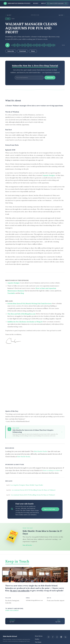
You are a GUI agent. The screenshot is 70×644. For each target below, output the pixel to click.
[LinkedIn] (65, 637)
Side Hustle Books (24, 457)
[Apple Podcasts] (57, 637)
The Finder (38, 642)
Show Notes (39, 636)
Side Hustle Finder (41, 451)
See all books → (28, 545)
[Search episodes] (57, 3)
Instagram (16, 601)
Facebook (8, 601)
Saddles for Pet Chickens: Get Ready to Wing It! (25, 322)
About (44, 3)
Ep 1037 (8, 15)
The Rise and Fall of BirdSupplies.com (21, 314)
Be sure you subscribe (20, 591)
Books (36, 3)
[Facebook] (53, 637)
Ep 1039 (62, 15)
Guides (37, 639)
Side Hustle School (10, 636)
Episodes (27, 3)
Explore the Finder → (50, 509)
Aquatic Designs (49, 175)
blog (22, 293)
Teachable (11, 293)
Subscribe (11, 51)
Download (23, 51)
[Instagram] (48, 637)
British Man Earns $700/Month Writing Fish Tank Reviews (29, 303)
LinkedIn (8, 603)
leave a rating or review (51, 470)
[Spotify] (61, 637)
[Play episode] (7, 45)
